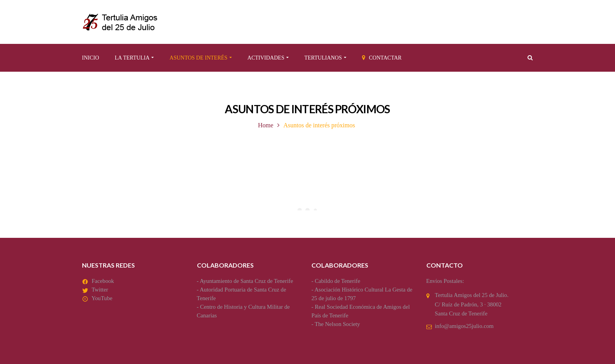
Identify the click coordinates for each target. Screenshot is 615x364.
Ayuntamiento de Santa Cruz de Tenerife (246, 281)
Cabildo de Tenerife (338, 281)
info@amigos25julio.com (464, 326)
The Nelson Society (337, 324)
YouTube (102, 298)
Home (266, 125)
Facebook (103, 281)
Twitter (100, 290)
